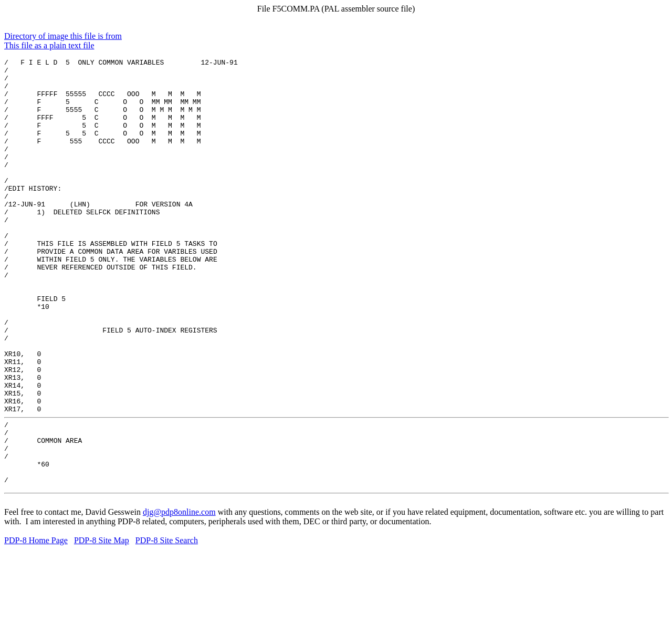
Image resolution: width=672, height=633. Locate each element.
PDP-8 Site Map (102, 624)
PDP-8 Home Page (36, 624)
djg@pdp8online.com (179, 595)
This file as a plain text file (49, 45)
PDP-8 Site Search (167, 624)
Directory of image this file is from (63, 36)
